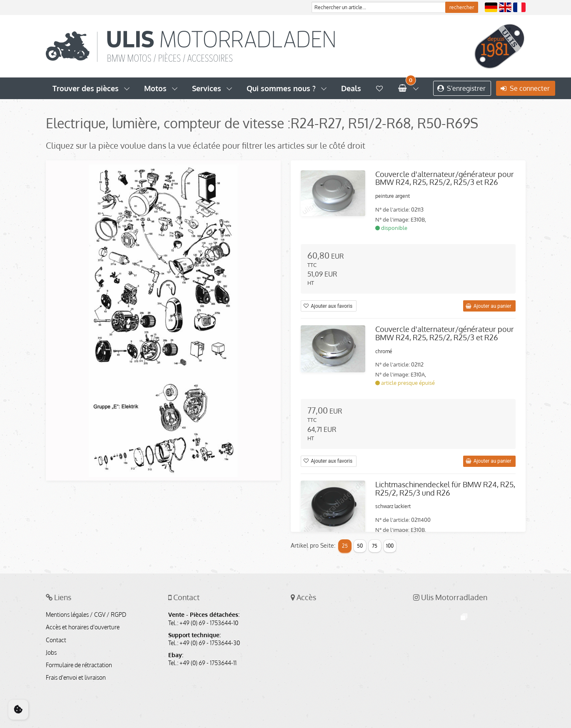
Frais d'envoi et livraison (76, 678)
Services (207, 88)
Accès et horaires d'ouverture (83, 627)
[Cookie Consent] (18, 710)
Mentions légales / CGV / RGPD (86, 615)
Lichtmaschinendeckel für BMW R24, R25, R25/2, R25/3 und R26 (445, 489)
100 (390, 546)
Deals (351, 88)
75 (375, 546)
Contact (56, 640)
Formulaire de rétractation (79, 665)
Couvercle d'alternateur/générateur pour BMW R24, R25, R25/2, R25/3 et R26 (445, 178)
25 (345, 546)
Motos (155, 88)
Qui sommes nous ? (281, 88)
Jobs (51, 653)
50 (360, 546)
